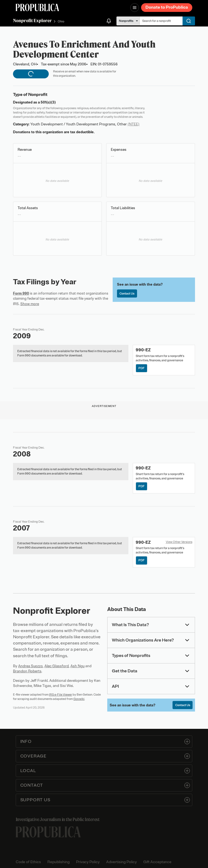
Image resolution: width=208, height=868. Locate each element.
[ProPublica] (37, 7)
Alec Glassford (57, 666)
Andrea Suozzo (30, 666)
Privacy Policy (88, 862)
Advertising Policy (121, 862)
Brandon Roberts (27, 671)
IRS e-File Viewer (61, 695)
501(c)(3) (48, 102)
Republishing (58, 862)
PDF (142, 368)
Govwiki (79, 699)
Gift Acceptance (157, 862)
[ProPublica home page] (48, 832)
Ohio (61, 21)
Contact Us (127, 293)
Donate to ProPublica (167, 7)
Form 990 (21, 293)
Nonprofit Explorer (32, 21)
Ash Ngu (77, 666)
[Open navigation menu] (135, 8)
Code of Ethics (28, 862)
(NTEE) (134, 124)
